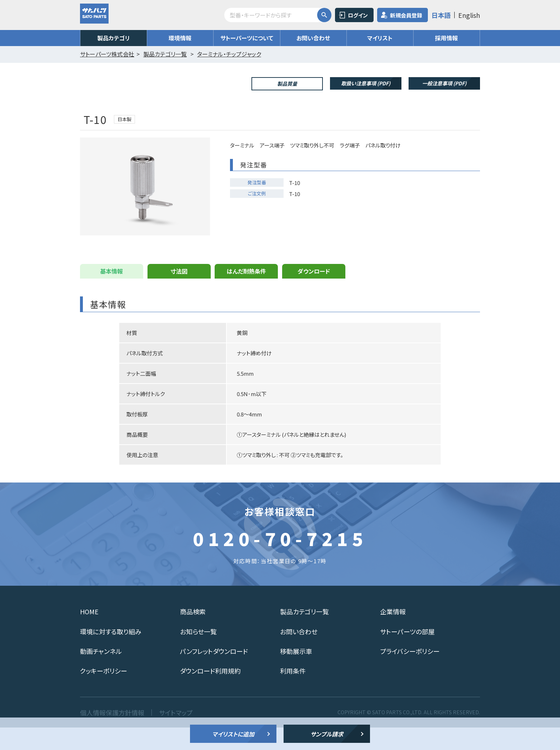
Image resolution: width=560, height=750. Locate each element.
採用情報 (446, 38)
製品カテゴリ (114, 38)
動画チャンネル (101, 674)
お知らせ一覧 (198, 654)
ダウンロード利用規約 (210, 693)
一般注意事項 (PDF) (444, 83)
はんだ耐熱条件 (246, 294)
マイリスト (380, 38)
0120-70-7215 (280, 561)
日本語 (441, 15)
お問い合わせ (313, 38)
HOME (89, 634)
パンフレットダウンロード (214, 674)
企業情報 (393, 634)
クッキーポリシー (104, 693)
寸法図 (179, 294)
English (469, 15)
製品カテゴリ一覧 (304, 634)
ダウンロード (314, 294)
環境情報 (180, 38)
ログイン (358, 15)
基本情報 (111, 294)
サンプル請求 (327, 734)
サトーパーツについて (247, 38)
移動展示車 (296, 674)
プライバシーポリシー (410, 674)
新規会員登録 (406, 15)
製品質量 (287, 84)
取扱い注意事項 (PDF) (366, 83)
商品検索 (193, 634)
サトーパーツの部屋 (407, 654)
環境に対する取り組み (111, 654)
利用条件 (293, 693)
